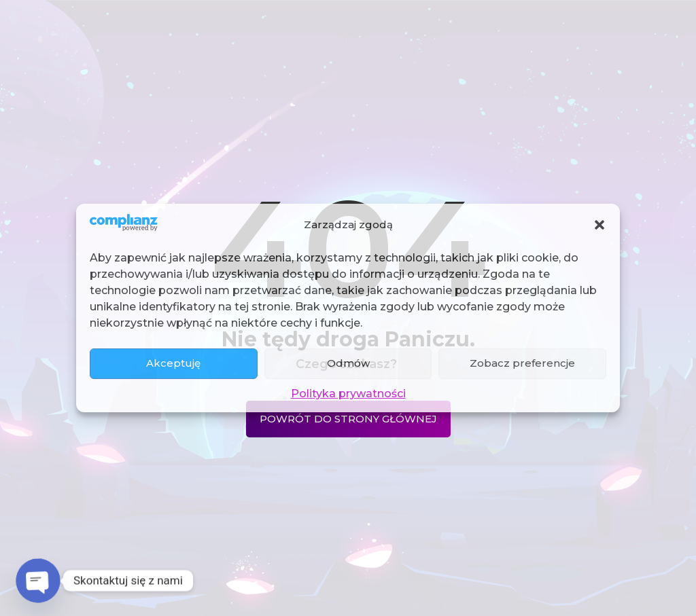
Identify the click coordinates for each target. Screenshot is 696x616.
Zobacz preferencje (522, 363)
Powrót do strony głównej (348, 419)
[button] (599, 225)
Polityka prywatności (348, 394)
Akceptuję (173, 363)
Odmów (348, 363)
